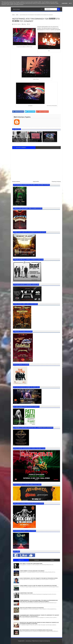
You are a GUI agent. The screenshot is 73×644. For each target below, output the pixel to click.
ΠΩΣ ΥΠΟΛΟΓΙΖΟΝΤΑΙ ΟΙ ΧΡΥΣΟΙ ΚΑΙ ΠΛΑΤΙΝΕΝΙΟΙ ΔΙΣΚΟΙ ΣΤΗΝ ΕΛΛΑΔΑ (36, 630)
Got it (70, 3)
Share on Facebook (18, 112)
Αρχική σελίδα (36, 182)
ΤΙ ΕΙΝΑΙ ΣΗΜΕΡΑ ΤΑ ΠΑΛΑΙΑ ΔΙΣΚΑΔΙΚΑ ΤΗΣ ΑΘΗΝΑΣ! (32, 571)
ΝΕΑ (29, 24)
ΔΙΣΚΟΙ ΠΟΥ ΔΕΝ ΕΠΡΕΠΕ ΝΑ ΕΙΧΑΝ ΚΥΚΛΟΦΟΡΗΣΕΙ (32, 608)
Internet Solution (53, 641)
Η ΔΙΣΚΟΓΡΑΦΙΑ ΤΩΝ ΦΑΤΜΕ (26, 593)
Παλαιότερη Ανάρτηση (56, 182)
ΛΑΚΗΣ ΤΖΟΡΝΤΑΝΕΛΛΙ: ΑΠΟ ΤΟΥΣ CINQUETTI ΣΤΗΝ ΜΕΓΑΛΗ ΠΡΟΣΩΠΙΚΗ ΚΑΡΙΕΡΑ (39, 578)
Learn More (65, 3)
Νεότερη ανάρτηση (16, 182)
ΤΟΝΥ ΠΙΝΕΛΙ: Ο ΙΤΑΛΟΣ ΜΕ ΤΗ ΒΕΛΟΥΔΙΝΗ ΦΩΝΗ (31, 563)
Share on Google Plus (42, 112)
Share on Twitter (30, 112)
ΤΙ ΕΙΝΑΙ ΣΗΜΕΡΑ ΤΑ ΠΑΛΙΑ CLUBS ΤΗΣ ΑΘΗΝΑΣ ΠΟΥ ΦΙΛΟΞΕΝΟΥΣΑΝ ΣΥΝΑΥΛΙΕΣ (38, 586)
